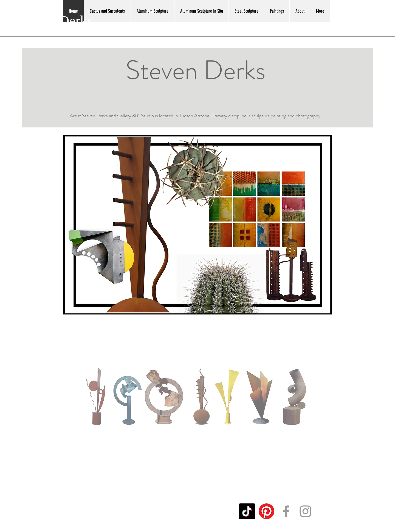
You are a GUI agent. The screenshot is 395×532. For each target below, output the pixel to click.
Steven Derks (55, 21)
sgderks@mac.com (103, 511)
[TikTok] (247, 511)
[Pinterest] (266, 511)
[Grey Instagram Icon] (305, 511)
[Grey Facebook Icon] (286, 511)
